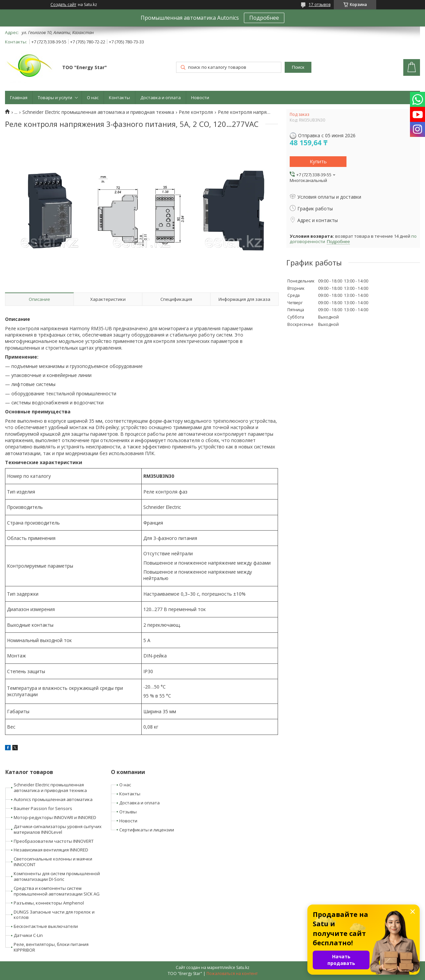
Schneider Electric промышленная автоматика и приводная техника (98, 112)
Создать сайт (63, 5)
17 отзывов (320, 5)
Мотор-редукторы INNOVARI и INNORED (55, 817)
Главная (19, 97)
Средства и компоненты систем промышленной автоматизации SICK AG (57, 891)
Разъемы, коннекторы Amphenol (49, 903)
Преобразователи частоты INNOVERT (54, 841)
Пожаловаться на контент (232, 973)
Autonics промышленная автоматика (53, 799)
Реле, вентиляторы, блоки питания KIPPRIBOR (51, 947)
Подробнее (264, 18)
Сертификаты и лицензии (147, 830)
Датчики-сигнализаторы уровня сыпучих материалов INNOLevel (58, 829)
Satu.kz (243, 967)
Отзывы (128, 812)
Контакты (119, 97)
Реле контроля (196, 112)
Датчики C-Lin (28, 935)
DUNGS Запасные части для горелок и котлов (54, 915)
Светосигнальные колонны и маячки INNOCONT (53, 862)
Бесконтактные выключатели (46, 926)
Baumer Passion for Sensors (43, 808)
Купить (318, 161)
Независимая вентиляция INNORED (51, 850)
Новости (200, 97)
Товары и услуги (55, 97)
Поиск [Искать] (298, 67)
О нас (93, 97)
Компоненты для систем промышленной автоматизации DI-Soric (57, 876)
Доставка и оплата (161, 97)
